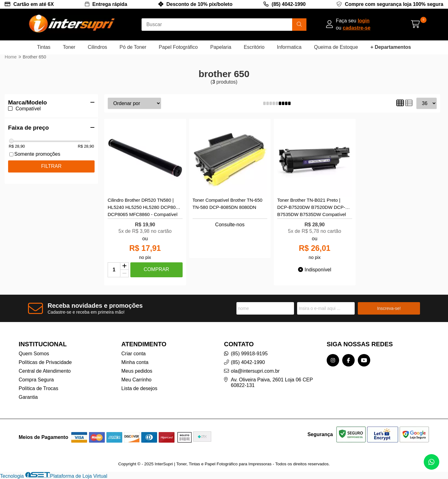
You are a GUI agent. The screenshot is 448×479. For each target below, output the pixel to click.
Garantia (28, 397)
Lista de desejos (139, 388)
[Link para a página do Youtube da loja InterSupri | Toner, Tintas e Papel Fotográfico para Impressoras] (364, 360)
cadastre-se (357, 28)
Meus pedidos (137, 371)
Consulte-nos (230, 225)
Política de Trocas (38, 388)
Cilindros (97, 47)
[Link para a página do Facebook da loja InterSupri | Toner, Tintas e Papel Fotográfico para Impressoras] (348, 360)
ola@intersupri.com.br (255, 371)
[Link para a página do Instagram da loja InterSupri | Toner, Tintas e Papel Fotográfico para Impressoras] (333, 360)
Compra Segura (36, 380)
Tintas (44, 47)
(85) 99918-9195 (249, 354)
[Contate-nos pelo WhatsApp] (432, 462)
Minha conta (135, 362)
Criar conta (133, 354)
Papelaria (221, 47)
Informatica (289, 47)
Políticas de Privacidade (45, 362)
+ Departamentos (391, 47)
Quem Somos (34, 354)
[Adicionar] (124, 266)
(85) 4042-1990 (289, 4)
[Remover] (124, 273)
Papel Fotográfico (178, 47)
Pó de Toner (133, 47)
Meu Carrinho (136, 380)
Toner (69, 47)
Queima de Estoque (336, 47)
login (364, 21)
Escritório (254, 47)
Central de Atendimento (45, 371)
